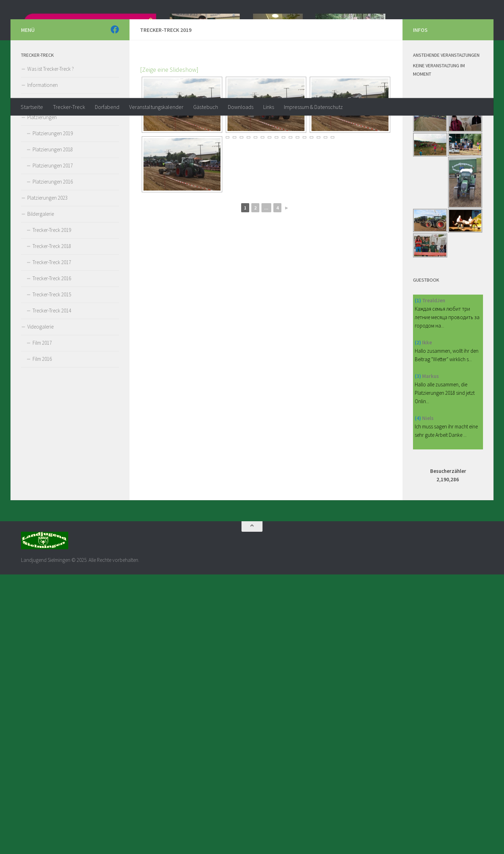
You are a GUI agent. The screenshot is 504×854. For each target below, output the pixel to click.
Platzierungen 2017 (53, 262)
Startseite (32, 107)
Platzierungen (42, 213)
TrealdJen (434, 397)
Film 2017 (42, 439)
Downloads (241, 107)
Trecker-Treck (69, 107)
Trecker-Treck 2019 (52, 326)
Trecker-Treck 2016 (52, 375)
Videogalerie (40, 423)
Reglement (38, 197)
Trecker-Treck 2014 (52, 407)
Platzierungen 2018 (53, 246)
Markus (430, 472)
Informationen (43, 181)
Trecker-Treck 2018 (52, 342)
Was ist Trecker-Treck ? (51, 165)
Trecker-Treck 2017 (52, 359)
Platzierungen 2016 (53, 278)
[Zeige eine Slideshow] (169, 166)
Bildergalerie (41, 310)
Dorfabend (107, 107)
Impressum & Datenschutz (313, 107)
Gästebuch (206, 107)
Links (269, 107)
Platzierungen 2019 (53, 230)
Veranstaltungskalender (156, 107)
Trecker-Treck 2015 (52, 391)
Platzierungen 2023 (47, 294)
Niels (428, 514)
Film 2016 (42, 455)
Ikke (427, 439)
